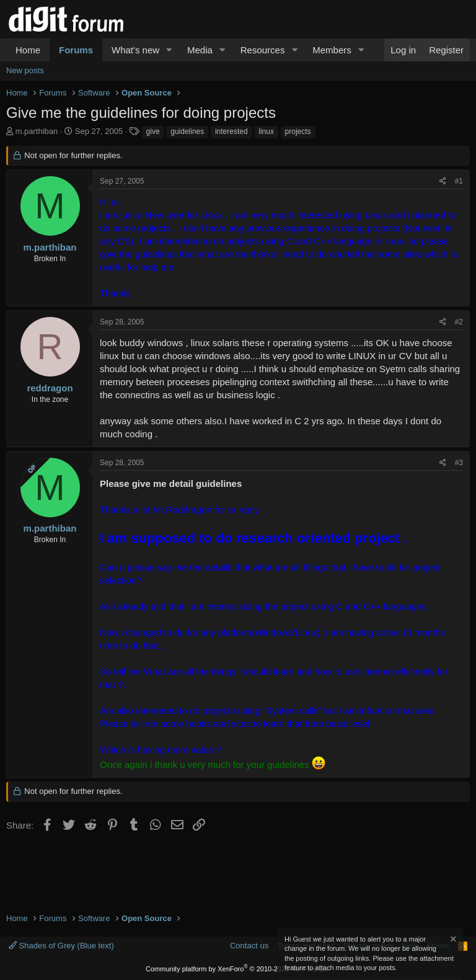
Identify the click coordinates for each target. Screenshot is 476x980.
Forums (76, 50)
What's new (135, 50)
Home (28, 50)
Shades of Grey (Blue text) (61, 946)
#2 (459, 322)
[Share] (443, 181)
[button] (169, 50)
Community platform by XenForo (238, 969)
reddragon (50, 388)
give (153, 131)
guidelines (187, 131)
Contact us (249, 946)
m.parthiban (37, 131)
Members (332, 50)
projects (298, 131)
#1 (459, 181)
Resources (263, 50)
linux (266, 131)
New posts (25, 70)
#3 (459, 463)
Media (200, 50)
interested (231, 131)
